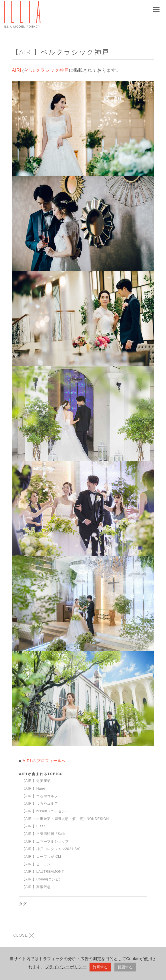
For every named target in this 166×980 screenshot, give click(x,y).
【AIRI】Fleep (34, 826)
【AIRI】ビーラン (36, 864)
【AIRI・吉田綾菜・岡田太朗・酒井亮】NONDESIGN (65, 819)
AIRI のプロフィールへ (44, 761)
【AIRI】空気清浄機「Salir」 (46, 834)
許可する (100, 968)
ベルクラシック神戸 (47, 70)
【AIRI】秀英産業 (36, 781)
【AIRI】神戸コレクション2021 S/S (51, 849)
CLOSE (24, 935)
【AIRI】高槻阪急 (36, 887)
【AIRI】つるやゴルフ (40, 796)
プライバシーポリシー (66, 968)
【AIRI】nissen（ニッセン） (45, 811)
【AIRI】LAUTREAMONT (43, 872)
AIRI (17, 70)
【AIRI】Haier (34, 788)
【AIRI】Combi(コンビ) (41, 879)
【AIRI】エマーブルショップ (45, 842)
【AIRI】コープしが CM (41, 857)
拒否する (125, 968)
